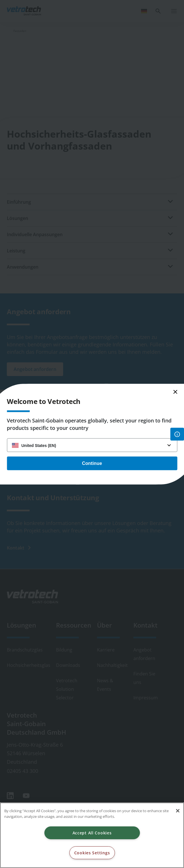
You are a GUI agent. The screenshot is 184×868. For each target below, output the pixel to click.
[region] (92, 835)
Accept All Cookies (92, 833)
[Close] (178, 811)
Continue (92, 463)
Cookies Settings (92, 853)
